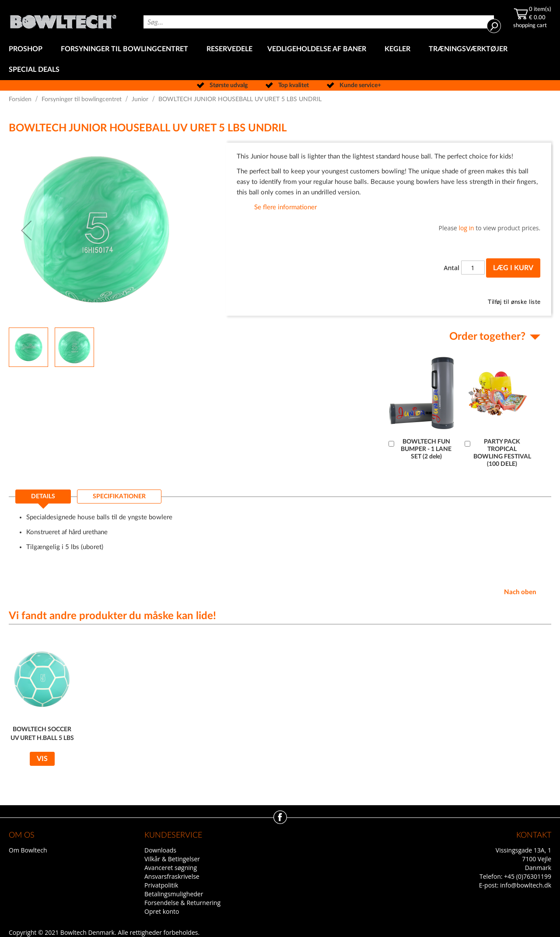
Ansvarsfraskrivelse (172, 876)
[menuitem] (27, 49)
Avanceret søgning (171, 868)
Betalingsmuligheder (174, 894)
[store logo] (63, 19)
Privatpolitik (161, 885)
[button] (26, 230)
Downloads (160, 850)
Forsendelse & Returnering (182, 903)
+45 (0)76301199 (528, 876)
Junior (140, 99)
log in (466, 228)
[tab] (43, 499)
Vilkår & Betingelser (172, 859)
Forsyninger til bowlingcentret (82, 99)
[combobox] (319, 22)
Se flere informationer (285, 207)
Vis (42, 759)
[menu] (280, 60)
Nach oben (520, 592)
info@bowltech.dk (526, 885)
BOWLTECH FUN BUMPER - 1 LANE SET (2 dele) (426, 449)
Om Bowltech (28, 850)
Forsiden (20, 99)
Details (43, 497)
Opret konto (162, 911)
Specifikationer (119, 497)
